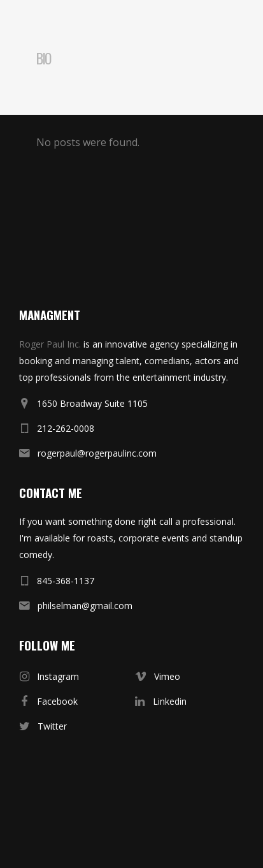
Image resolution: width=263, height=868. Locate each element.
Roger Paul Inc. (50, 344)
